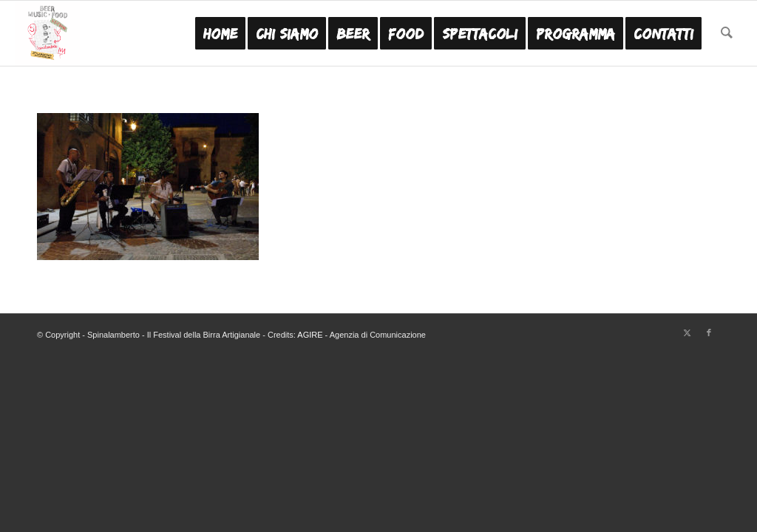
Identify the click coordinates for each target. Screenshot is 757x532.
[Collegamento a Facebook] (709, 332)
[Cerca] (727, 33)
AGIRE (310, 335)
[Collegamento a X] (687, 332)
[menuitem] (220, 33)
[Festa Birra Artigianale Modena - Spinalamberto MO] (47, 33)
